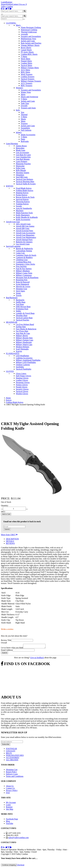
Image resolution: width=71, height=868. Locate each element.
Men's (18, 25)
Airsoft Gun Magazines (25, 235)
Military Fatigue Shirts (30, 68)
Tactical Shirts (26, 65)
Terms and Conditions (15, 777)
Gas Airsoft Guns (23, 244)
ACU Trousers (27, 83)
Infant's (19, 132)
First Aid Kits (21, 266)
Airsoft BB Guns (23, 228)
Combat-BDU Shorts (29, 54)
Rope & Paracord (23, 282)
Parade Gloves (22, 387)
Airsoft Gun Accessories (25, 233)
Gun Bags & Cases (23, 155)
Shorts (23, 119)
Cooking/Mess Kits (24, 262)
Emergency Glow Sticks (25, 264)
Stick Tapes (20, 291)
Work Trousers (27, 74)
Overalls (24, 106)
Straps (18, 293)
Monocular (20, 166)
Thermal (24, 115)
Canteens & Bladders (24, 257)
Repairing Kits (22, 280)
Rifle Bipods (21, 170)
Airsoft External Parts (24, 231)
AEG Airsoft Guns (23, 224)
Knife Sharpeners (23, 215)
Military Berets (22, 336)
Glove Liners (21, 374)
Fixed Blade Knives (24, 188)
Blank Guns (21, 150)
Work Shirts (26, 59)
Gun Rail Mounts (23, 159)
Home (3, 4)
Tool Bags (20, 304)
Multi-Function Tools (24, 213)
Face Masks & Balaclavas (26, 329)
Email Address (7, 651)
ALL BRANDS (12, 761)
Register (9, 2)
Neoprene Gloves (23, 382)
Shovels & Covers (23, 286)
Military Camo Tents (24, 273)
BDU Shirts (25, 72)
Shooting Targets (23, 173)
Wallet (18, 311)
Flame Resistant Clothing (31, 27)
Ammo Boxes (21, 146)
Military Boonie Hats (24, 338)
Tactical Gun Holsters (24, 179)
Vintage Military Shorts (30, 45)
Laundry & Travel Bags (25, 313)
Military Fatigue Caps (24, 340)
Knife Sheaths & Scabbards (27, 217)
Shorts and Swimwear (29, 97)
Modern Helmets (23, 347)
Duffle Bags (21, 302)
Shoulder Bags (22, 315)
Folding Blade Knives (24, 190)
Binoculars (20, 148)
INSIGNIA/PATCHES (15, 756)
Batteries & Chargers (24, 242)
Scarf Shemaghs (22, 349)
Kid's (18, 110)
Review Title (6, 640)
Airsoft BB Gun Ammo (25, 226)
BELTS (9, 754)
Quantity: (5, 506)
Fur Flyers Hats (22, 331)
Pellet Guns (20, 168)
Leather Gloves (22, 380)
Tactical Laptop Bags (24, 318)
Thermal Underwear (29, 32)
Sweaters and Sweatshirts (31, 36)
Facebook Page (12, 820)
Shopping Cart (12, 770)
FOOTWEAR (11, 749)
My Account (11, 803)
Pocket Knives (22, 195)
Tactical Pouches (23, 320)
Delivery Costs (12, 775)
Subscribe (6, 745)
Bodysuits (25, 141)
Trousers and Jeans (28, 108)
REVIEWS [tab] (10, 543)
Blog (8, 822)
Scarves (19, 351)
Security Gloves (22, 389)
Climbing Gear (22, 260)
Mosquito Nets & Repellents (27, 278)
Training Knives (22, 204)
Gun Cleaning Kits (23, 157)
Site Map (10, 810)
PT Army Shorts (27, 52)
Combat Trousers (28, 77)
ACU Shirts (25, 70)
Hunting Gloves (22, 378)
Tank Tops (25, 103)
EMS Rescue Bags (23, 307)
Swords (19, 206)
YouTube (10, 824)
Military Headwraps (24, 342)
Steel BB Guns (22, 177)
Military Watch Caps (24, 345)
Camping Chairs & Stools (26, 255)
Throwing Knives (23, 202)
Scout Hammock (22, 284)
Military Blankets (23, 271)
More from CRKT (9, 535)
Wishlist (9, 4)
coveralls (24, 34)
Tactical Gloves (22, 391)
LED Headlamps (22, 356)
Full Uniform (26, 130)
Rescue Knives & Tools (25, 197)
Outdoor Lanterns (23, 365)
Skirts (23, 94)
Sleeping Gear (21, 289)
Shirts (23, 121)
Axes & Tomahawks (24, 208)
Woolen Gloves (22, 394)
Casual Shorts (26, 50)
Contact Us (17, 4)
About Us (10, 787)
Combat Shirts (26, 63)
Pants (23, 139)
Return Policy (11, 773)
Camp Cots (20, 253)
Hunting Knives (22, 193)
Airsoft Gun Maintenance (26, 237)
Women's (19, 88)
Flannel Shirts (26, 61)
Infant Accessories (28, 135)
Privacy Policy (12, 791)
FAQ (8, 793)
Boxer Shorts (26, 48)
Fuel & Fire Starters (24, 269)
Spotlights (20, 367)
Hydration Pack (22, 309)
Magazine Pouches (23, 164)
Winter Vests (26, 92)
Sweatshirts (25, 128)
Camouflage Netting (24, 251)
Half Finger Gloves (24, 376)
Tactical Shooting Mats (25, 182)
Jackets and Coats (28, 41)
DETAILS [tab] (10, 541)
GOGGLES (11, 752)
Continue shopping (9, 866)
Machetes (20, 211)
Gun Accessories (22, 153)
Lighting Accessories (24, 358)
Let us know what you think (12, 648)
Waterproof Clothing (29, 30)
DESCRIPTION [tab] (12, 539)
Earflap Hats (21, 327)
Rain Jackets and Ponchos (31, 43)
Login (3, 2)
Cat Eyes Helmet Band (25, 324)
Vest (23, 112)
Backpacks (20, 300)
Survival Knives (22, 199)
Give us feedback (37, 658)
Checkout (20, 866)
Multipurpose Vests (28, 39)
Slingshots (20, 175)
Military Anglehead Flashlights (28, 360)
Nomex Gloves (22, 385)
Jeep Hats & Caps (23, 333)
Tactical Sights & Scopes (26, 184)
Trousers (24, 123)
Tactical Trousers (28, 79)
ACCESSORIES (13, 758)
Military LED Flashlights (26, 362)
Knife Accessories (23, 219)
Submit (7, 529)
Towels (19, 295)
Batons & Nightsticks (24, 249)
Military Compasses (24, 275)
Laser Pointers (22, 161)
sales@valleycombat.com (19, 838)
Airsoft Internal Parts (24, 240)
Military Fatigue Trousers (31, 81)
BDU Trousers (27, 86)
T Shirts (24, 56)
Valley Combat (7, 7)
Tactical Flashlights (24, 369)
